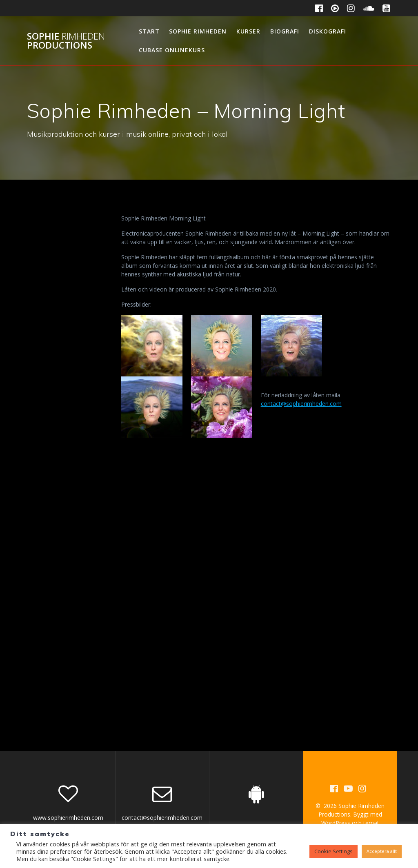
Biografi (285, 31)
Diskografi (328, 31)
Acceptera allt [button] (382, 851)
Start (149, 31)
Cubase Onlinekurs (172, 50)
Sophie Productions (66, 41)
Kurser (248, 31)
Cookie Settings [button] (334, 851)
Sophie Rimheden (198, 31)
